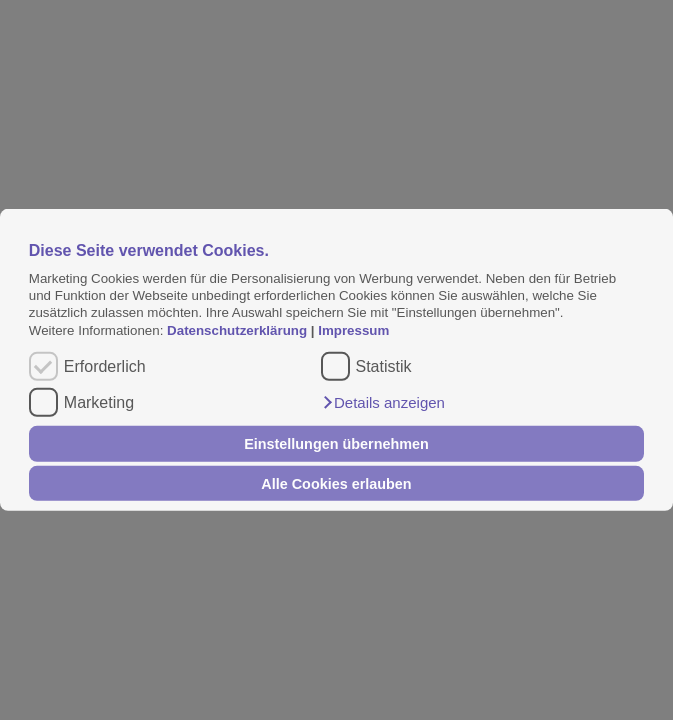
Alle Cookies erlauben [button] (336, 483)
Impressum (353, 330)
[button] (383, 403)
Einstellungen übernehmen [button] (336, 444)
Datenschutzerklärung (239, 330)
